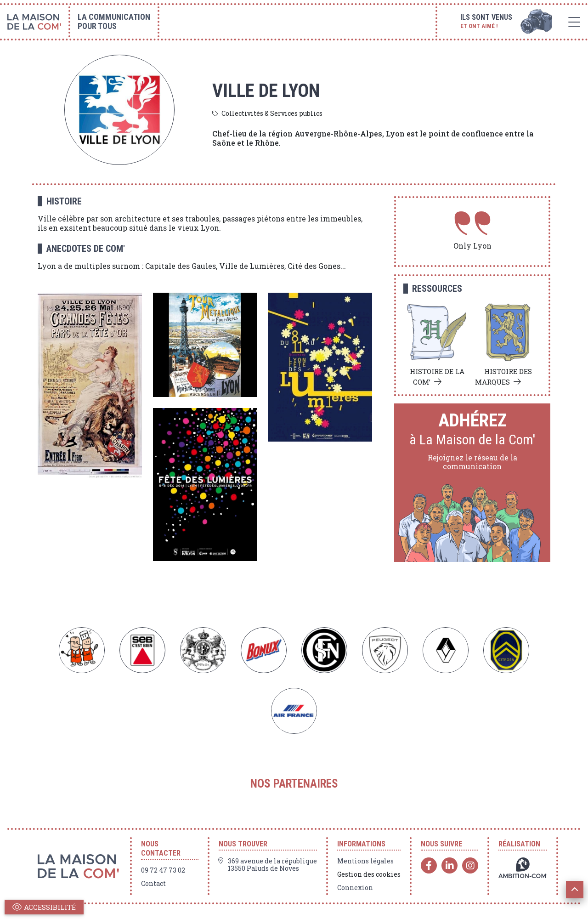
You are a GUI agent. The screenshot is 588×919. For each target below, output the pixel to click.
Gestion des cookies (369, 874)
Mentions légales (365, 861)
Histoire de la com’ (437, 377)
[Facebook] (429, 865)
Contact (153, 884)
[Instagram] (470, 865)
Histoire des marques (503, 377)
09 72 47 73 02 (163, 870)
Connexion (355, 888)
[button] (575, 890)
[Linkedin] (449, 865)
